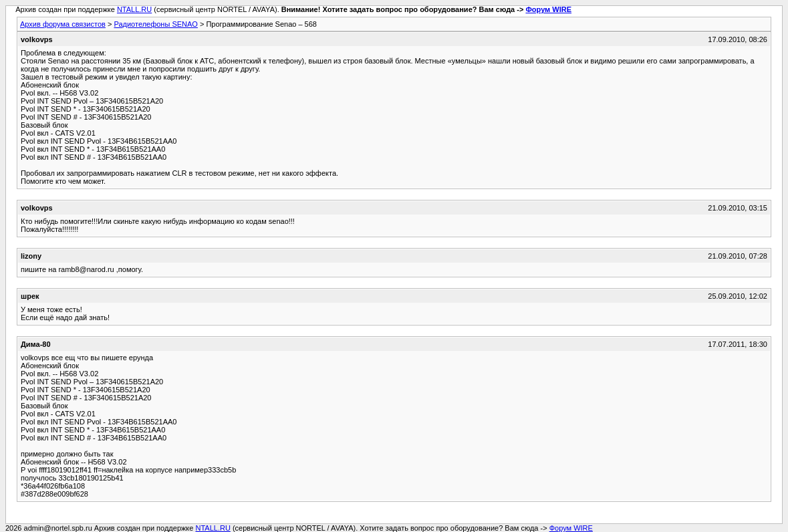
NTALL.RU (134, 9)
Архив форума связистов (63, 24)
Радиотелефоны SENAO (155, 24)
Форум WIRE (548, 9)
